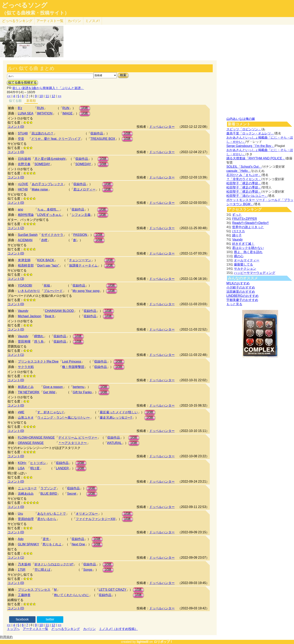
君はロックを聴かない (248, 248)
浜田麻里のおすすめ (241, 292)
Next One (78, 544)
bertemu (79, 387)
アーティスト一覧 (35, 629)
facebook (22, 619)
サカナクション (245, 269)
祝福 (47, 285)
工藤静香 (24, 595)
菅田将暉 (24, 342)
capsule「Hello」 (239, 171)
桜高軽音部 (26, 265)
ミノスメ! (92, 21)
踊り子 (237, 235)
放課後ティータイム (83, 265)
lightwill (143, 642)
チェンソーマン (80, 260)
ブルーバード (53, 291)
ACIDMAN (25, 240)
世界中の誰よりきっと (248, 227)
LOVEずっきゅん (49, 215)
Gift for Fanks (82, 392)
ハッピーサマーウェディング (255, 273)
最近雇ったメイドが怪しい (119, 412)
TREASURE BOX (103, 139)
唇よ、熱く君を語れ (248, 252)
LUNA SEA (26, 113)
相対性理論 (26, 215)
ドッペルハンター (162, 127)
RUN (40, 108)
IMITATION (45, 113)
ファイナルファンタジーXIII (96, 519)
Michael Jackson (30, 316)
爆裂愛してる (243, 264)
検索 (123, 75)
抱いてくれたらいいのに (71, 595)
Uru (20, 514)
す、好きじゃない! (50, 412)
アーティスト (50, 21)
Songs (88, 570)
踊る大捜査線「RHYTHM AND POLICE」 (256, 158)
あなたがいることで (52, 514)
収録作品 (97, 133)
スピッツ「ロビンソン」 (244, 129)
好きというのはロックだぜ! (54, 564)
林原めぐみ (26, 387)
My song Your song (86, 291)
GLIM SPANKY (28, 544)
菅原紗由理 (26, 519)
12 (53, 96)
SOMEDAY (42, 164)
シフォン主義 (81, 215)
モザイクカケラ (52, 235)
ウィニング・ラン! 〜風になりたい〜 (64, 418)
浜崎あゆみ (26, 494)
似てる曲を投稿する (22, 82)
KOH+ (22, 463)
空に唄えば (42, 570)
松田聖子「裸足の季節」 (244, 183)
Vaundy (23, 311)
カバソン (74, 21)
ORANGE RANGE (31, 443)
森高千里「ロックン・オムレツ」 (250, 133)
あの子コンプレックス (48, 184)
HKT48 (23, 189)
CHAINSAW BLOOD (59, 311)
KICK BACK (46, 260)
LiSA (21, 468)
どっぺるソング (24, 5)
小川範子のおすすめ (241, 287)
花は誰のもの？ (42, 133)
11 (47, 96)
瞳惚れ (39, 336)
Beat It (49, 316)
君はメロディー (84, 189)
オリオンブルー (87, 514)
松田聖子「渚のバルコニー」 (247, 196)
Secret (72, 494)
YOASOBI (25, 285)
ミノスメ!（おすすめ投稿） (118, 629)
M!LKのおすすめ (238, 283)
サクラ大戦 (26, 367)
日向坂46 (24, 159)
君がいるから (47, 519)
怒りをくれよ (52, 544)
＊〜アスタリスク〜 (73, 443)
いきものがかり (29, 291)
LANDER (62, 468)
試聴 (85, 108)
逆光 (46, 539)
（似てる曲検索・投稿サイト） (35, 13)
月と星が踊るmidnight (50, 159)
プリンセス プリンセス (34, 590)
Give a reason (53, 387)
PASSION (80, 235)
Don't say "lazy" (48, 265)
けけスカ (238, 231)
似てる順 (15, 101)
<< (9, 96)
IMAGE (68, 113)
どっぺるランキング (66, 629)
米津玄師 (24, 260)
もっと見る (234, 304)
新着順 (31, 101)
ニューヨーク (27, 488)
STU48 (23, 133)
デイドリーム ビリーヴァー (78, 438)
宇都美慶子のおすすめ (242, 300)
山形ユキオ (26, 418)
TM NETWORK (29, 392)
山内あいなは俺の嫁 (241, 119)
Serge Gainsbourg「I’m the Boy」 (250, 146)
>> (60, 96)
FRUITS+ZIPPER (245, 219)
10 (41, 96)
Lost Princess (72, 362)
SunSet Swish (28, 235)
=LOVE (23, 184)
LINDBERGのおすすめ (242, 296)
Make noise (40, 189)
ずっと (237, 215)
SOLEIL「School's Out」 (244, 167)
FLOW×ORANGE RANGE (36, 438)
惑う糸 (39, 342)
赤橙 (44, 240)
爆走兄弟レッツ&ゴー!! (116, 418)
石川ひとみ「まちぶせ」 (244, 175)
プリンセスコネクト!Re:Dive (38, 362)
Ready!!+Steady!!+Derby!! (250, 223)
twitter (50, 619)
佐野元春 (24, 164)
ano (21, 209)
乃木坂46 (24, 564)
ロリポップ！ (163, 642)
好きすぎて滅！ (243, 244)
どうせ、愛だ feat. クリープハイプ (56, 139)
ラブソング (48, 488)
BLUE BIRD (49, 494)
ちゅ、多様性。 (48, 209)
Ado (21, 539)
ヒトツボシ (38, 463)
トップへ (13, 629)
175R (22, 570)
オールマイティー (247, 260)
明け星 (35, 468)
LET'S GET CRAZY (113, 590)
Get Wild (49, 392)
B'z (20, 108)
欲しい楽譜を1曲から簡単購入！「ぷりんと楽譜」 (48, 88)
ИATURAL (114, 443)
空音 (21, 139)
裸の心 (239, 256)
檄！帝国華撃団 (73, 367)
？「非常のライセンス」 (244, 179)
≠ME (21, 412)
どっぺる (17, 21)
